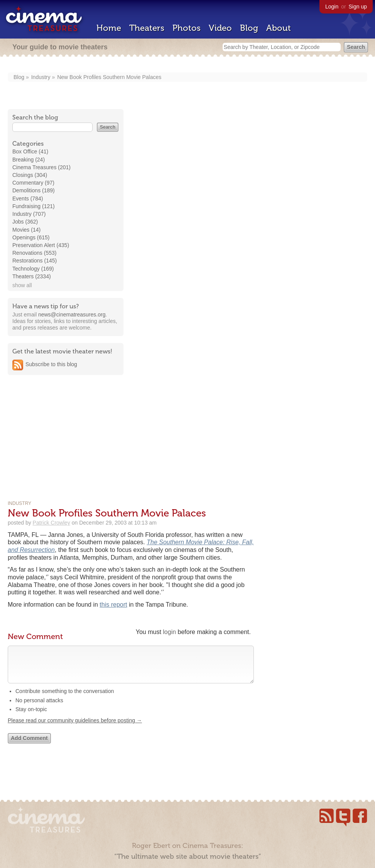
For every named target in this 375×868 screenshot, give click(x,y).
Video (220, 28)
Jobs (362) (25, 222)
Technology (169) (33, 269)
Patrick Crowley (52, 523)
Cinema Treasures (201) (41, 167)
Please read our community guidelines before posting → (75, 728)
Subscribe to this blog (51, 364)
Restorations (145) (35, 261)
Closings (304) (30, 175)
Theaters (147, 28)
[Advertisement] (66, 430)
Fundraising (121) (34, 206)
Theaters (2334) (32, 276)
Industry (41, 77)
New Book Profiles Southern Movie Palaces (109, 77)
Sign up (358, 7)
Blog (249, 28)
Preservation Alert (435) (41, 245)
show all (22, 285)
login (169, 632)
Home (109, 28)
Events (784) (28, 198)
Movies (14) (26, 230)
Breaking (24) (29, 160)
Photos (187, 28)
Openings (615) (31, 237)
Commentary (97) (33, 183)
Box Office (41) (30, 151)
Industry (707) (29, 214)
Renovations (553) (34, 253)
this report (113, 605)
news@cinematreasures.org (72, 315)
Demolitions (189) (34, 190)
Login (332, 7)
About (279, 28)
